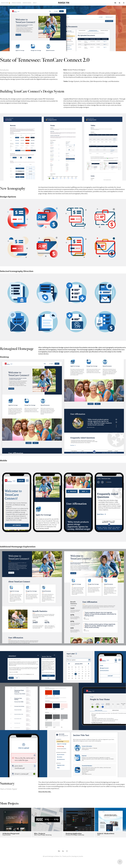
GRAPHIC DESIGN (27, 3)
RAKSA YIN (64, 3)
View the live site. (45, 792)
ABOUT (35, 3)
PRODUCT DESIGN (16, 3)
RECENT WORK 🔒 (6, 3)
